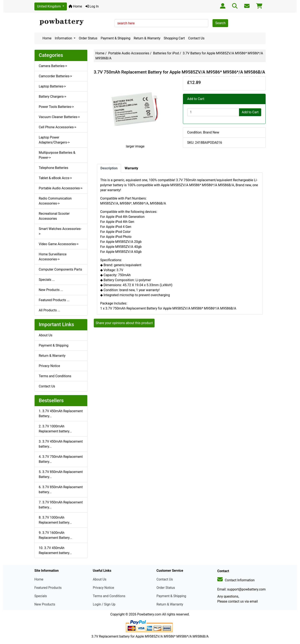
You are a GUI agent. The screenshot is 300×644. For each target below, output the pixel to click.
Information (64, 38)
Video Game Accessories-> (59, 244)
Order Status (88, 38)
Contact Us (196, 38)
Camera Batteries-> (53, 66)
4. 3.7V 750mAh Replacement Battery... (61, 459)
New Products (45, 604)
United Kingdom (49, 6)
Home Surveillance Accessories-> (53, 257)
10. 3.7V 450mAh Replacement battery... (55, 550)
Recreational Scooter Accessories (54, 216)
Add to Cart (250, 112)
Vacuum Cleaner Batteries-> (59, 117)
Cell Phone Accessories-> (57, 127)
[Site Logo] (73, 22)
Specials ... (47, 280)
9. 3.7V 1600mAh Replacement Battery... (55, 535)
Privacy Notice (49, 366)
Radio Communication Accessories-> (55, 201)
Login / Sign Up (104, 604)
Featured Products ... (54, 300)
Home (75, 6)
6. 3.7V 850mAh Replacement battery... (61, 490)
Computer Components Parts (60, 269)
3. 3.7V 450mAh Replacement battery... (61, 444)
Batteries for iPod (166, 53)
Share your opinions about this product (124, 323)
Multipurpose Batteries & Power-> (57, 155)
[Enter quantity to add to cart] (213, 112)
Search (220, 23)
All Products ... (49, 310)
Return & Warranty (147, 38)
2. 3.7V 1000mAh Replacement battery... (55, 429)
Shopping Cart (174, 38)
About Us (46, 335)
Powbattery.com (149, 614)
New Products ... (51, 290)
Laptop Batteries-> (52, 86)
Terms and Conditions (55, 376)
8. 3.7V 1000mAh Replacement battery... (55, 520)
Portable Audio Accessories (129, 53)
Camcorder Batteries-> (55, 76)
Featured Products (48, 588)
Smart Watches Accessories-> (60, 231)
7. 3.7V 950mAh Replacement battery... (61, 505)
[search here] (161, 23)
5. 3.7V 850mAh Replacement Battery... (61, 474)
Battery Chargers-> (52, 97)
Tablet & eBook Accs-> (55, 178)
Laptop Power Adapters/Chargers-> (54, 140)
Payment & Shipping (116, 38)
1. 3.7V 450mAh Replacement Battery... (61, 414)
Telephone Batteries (54, 168)
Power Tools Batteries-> (56, 107)
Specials (41, 596)
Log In (92, 6)
